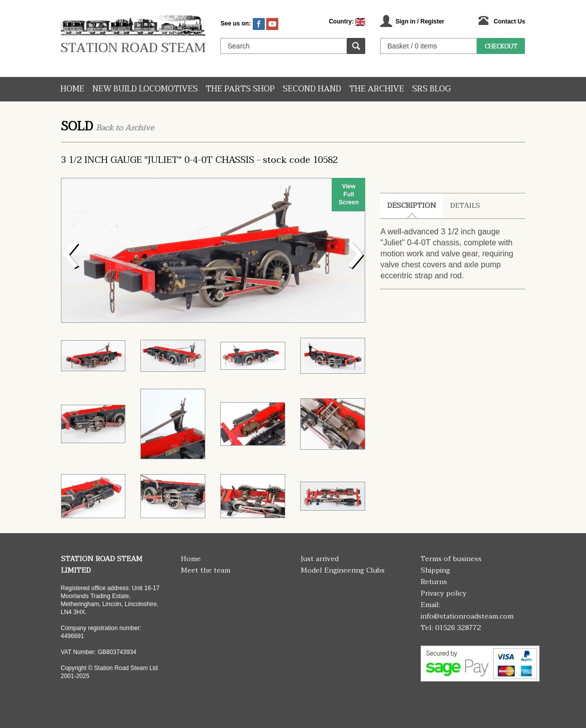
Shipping (435, 570)
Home (72, 89)
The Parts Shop (240, 89)
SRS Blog (431, 89)
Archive (139, 128)
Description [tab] (412, 206)
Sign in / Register (420, 21)
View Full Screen (349, 194)
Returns (434, 582)
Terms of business (451, 559)
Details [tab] (465, 206)
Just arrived (320, 559)
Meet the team (206, 570)
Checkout (501, 46)
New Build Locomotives (145, 89)
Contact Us (509, 21)
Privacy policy (444, 593)
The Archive (377, 89)
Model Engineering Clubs (343, 570)
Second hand (312, 89)
